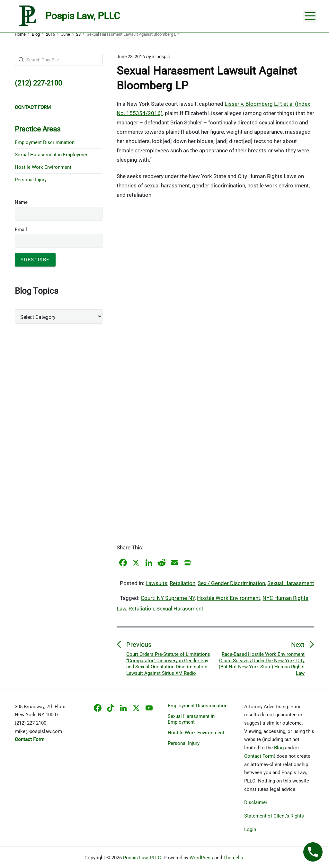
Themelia (233, 858)
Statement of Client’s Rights (274, 816)
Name (21, 202)
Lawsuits (156, 583)
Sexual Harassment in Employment (52, 155)
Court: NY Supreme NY (168, 598)
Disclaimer (256, 802)
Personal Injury (31, 180)
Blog (279, 748)
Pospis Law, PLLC (142, 858)
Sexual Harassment (291, 583)
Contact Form (259, 756)
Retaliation (182, 583)
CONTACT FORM (33, 107)
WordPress (201, 858)
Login (250, 829)
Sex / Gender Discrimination (231, 583)
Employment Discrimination (45, 142)
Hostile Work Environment (229, 598)
